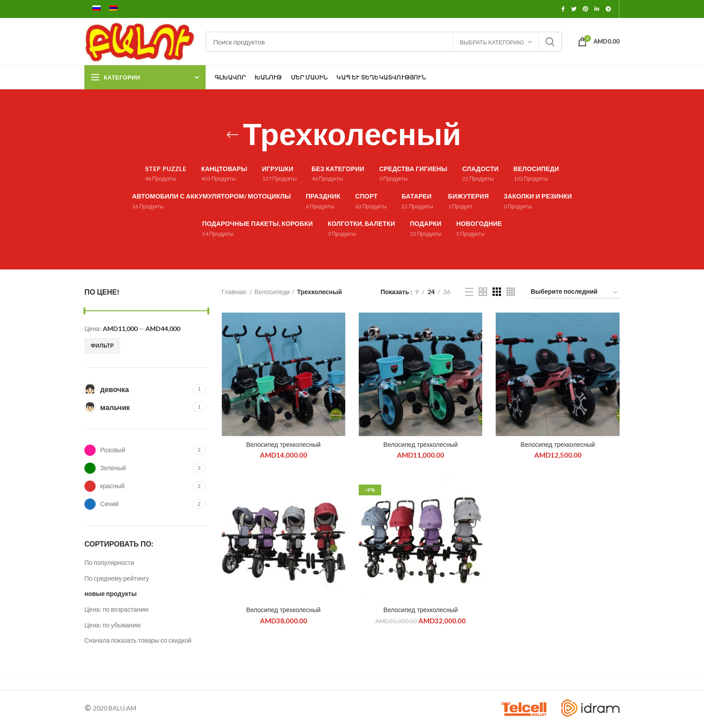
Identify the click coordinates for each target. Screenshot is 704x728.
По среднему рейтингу (117, 578)
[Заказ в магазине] (575, 293)
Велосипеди (272, 292)
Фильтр (102, 346)
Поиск (550, 42)
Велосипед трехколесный (283, 445)
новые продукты (110, 593)
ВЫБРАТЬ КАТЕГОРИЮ (492, 42)
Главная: (235, 292)
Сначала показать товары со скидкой (138, 640)
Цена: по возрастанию (117, 609)
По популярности (109, 563)
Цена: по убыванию (112, 625)
